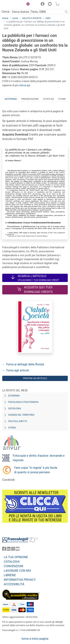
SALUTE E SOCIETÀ (32, 18)
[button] (27, 5)
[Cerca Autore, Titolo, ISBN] (37, 12)
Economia (14, 396)
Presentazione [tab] (30, 99)
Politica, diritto (18, 421)
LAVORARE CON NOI (17, 571)
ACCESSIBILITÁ (14, 584)
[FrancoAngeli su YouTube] (18, 550)
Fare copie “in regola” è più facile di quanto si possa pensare (36, 470)
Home (5, 18)
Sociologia (15, 409)
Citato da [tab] (48, 99)
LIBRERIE (10, 575)
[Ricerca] (66, 12)
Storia (12, 428)
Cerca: (6, 12)
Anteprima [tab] (11, 99)
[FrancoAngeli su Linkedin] (9, 550)
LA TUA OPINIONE (16, 557)
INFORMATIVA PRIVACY (20, 580)
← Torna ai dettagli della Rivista (23, 364)
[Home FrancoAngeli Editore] (12, 5)
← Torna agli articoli (16, 370)
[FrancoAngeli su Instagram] (13, 550)
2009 (48, 18)
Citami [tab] (62, 99)
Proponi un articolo (35, 378)
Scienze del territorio (21, 415)
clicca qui (25, 85)
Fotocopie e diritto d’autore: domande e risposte (39, 458)
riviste (15, 18)
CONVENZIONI (13, 566)
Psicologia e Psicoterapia (23, 402)
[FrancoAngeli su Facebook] (4, 550)
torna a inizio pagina (35, 639)
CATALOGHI (12, 562)
